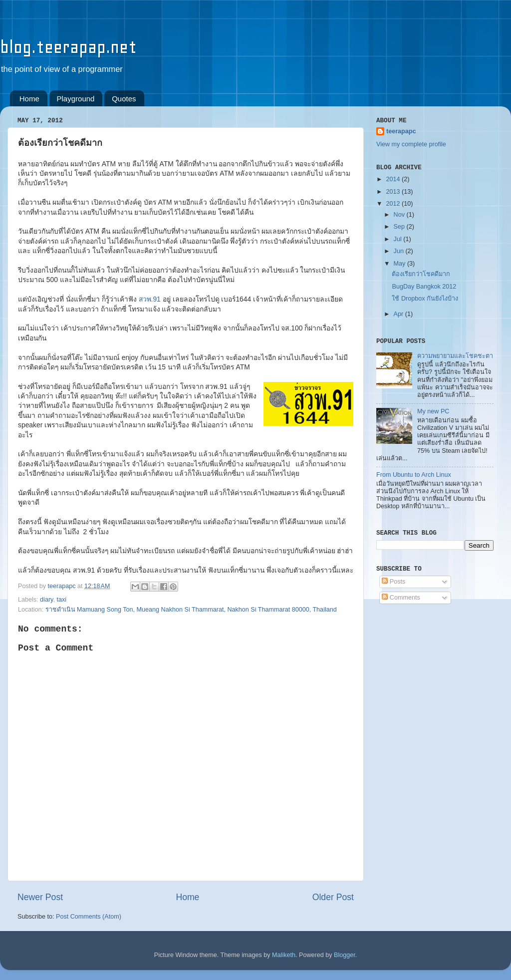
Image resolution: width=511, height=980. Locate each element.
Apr (399, 314)
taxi (61, 600)
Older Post (333, 897)
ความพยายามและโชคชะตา (455, 356)
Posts (393, 582)
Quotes (124, 99)
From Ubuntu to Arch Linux (414, 475)
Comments (401, 598)
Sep (400, 227)
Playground (76, 99)
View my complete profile (411, 144)
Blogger (345, 955)
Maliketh (284, 955)
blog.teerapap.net (68, 47)
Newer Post (40, 897)
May (400, 264)
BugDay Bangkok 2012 (424, 287)
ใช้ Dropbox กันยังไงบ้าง (425, 299)
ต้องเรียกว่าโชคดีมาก (421, 274)
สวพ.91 (150, 299)
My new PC (433, 411)
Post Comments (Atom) (89, 917)
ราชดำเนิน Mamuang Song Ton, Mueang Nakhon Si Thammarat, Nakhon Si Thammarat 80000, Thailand (191, 610)
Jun (400, 251)
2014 (394, 179)
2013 (394, 192)
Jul (399, 239)
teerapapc (401, 131)
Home (29, 99)
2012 (394, 204)
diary (46, 600)
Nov (400, 215)
